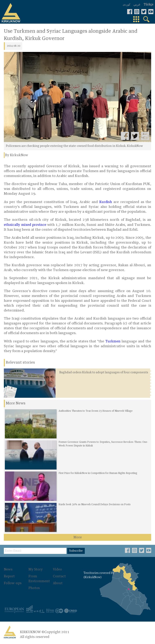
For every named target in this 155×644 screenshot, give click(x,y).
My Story (36, 569)
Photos (34, 588)
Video (57, 569)
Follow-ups (13, 583)
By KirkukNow (17, 155)
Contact (59, 576)
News (8, 569)
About (58, 583)
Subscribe (76, 551)
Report (9, 576)
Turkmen (113, 341)
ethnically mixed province (25, 225)
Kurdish (106, 202)
